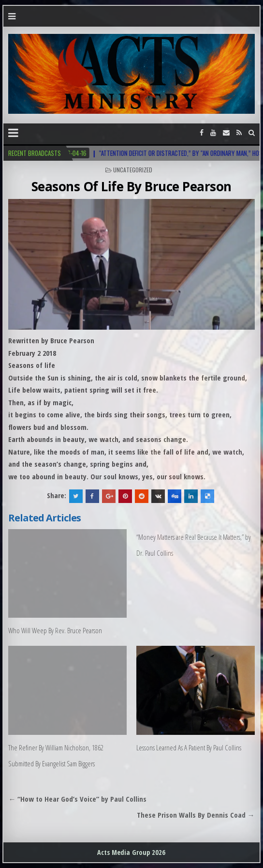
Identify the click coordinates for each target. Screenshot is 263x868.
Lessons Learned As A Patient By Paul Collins (189, 747)
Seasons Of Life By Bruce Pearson (131, 186)
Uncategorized (133, 170)
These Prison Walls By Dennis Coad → (196, 815)
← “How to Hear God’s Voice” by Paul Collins (77, 799)
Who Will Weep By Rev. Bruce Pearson (55, 630)
